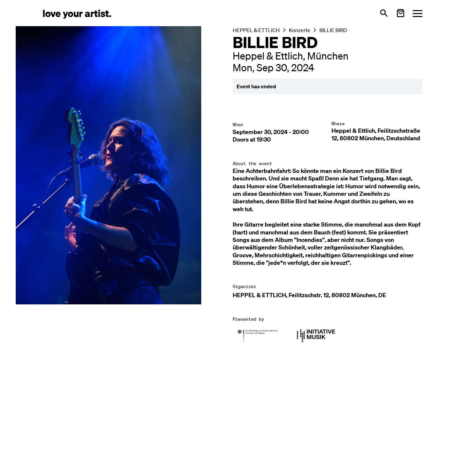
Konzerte (300, 30)
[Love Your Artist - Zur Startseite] (77, 13)
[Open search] (384, 13)
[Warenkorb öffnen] (401, 13)
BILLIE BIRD (333, 30)
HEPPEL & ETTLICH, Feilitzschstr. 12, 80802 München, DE (309, 295)
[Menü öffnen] (418, 13)
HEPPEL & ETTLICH (256, 30)
